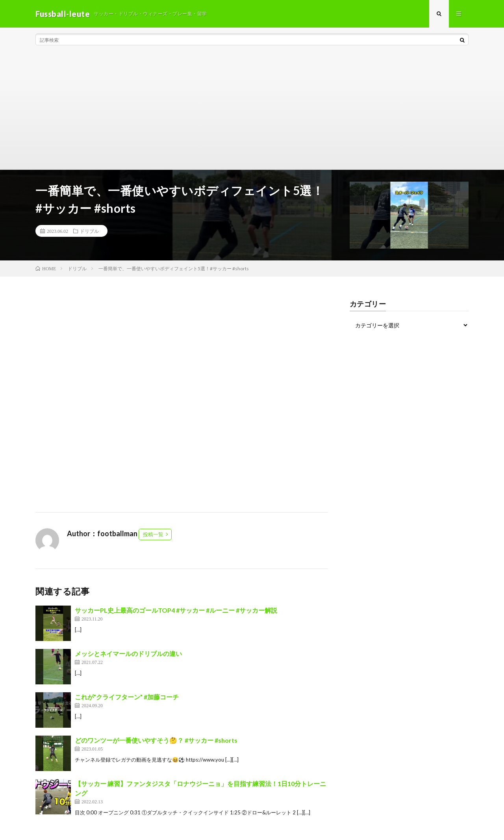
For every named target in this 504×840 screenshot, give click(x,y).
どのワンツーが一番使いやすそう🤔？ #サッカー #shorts (156, 740)
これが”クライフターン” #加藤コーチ (127, 697)
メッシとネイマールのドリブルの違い (128, 653)
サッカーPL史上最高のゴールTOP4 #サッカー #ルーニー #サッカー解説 (176, 610)
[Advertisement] (252, 110)
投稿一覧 (153, 534)
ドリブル (89, 231)
